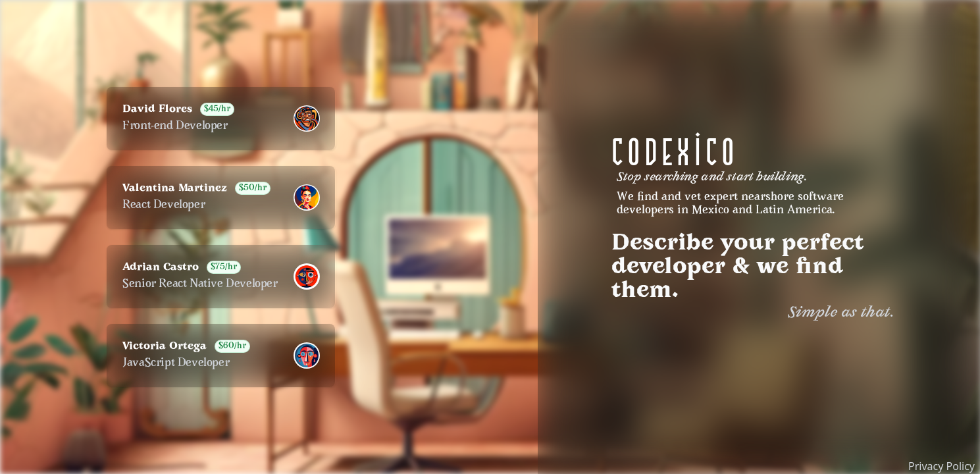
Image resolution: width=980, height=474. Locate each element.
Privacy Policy (941, 466)
